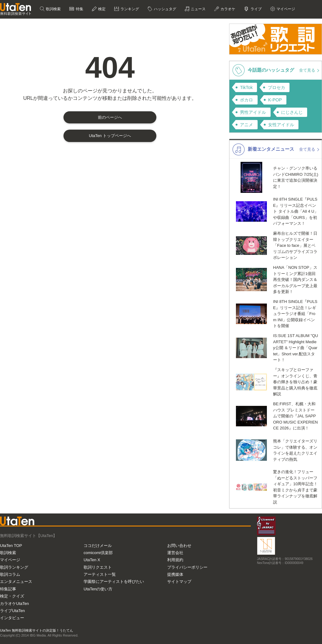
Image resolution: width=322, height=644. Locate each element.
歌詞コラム (10, 574)
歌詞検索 (53, 9)
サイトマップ (179, 582)
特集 (79, 9)
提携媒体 (175, 574)
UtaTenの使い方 (98, 589)
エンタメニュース (16, 582)
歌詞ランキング (14, 567)
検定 (101, 9)
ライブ (255, 9)
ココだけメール (98, 546)
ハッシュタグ (164, 9)
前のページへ (110, 117)
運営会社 (175, 553)
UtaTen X (92, 560)
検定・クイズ (12, 596)
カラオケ (227, 9)
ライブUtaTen (12, 611)
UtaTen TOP (11, 546)
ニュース (198, 9)
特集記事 (8, 589)
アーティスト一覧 (100, 574)
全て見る (308, 70)
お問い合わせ (179, 546)
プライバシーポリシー (187, 567)
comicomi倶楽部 (98, 553)
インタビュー (12, 618)
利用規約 (175, 560)
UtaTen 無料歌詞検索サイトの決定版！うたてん (37, 630)
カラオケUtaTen (14, 604)
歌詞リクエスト (98, 567)
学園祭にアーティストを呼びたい (114, 582)
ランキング (129, 9)
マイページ (285, 9)
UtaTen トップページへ (110, 136)
